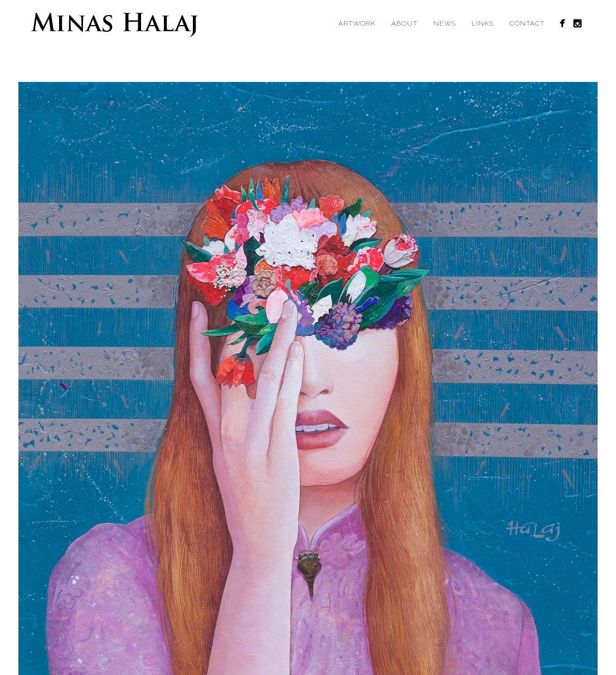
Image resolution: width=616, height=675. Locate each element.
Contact (527, 23)
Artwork (357, 23)
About (404, 23)
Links (483, 23)
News (445, 23)
